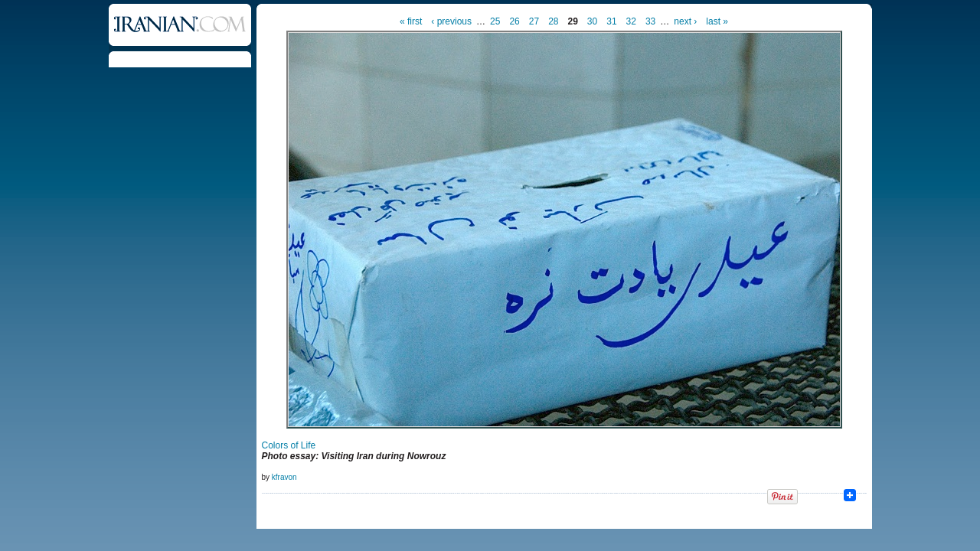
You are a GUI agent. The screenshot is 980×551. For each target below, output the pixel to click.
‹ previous (451, 21)
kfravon (284, 477)
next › (685, 21)
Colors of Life (289, 445)
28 (553, 21)
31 (611, 21)
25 (495, 21)
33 (650, 21)
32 (631, 21)
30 (592, 21)
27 (534, 21)
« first (411, 21)
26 (514, 21)
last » (717, 21)
